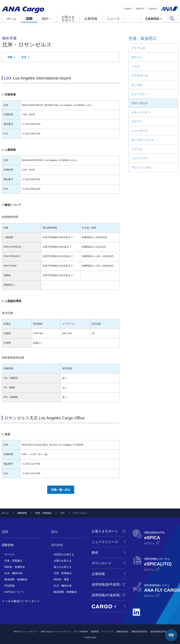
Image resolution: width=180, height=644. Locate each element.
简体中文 (140, 9)
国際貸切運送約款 (139, 632)
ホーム (12, 19)
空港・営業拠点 (43, 513)
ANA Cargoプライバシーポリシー (56, 632)
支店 (24, 57)
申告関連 (10, 586)
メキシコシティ (141, 112)
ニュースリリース (105, 542)
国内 (45, 19)
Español (153, 9)
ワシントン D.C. (142, 167)
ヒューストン (140, 94)
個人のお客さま (63, 567)
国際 (29, 19)
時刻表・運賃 (61, 579)
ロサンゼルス (140, 103)
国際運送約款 (123, 632)
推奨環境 (95, 632)
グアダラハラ (140, 76)
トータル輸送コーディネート (21, 601)
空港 (10, 57)
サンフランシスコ (143, 140)
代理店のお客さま (64, 554)
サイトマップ (108, 632)
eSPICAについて (14, 592)
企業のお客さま (63, 561)
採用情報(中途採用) (106, 595)
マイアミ (137, 121)
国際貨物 (22, 513)
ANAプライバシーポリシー (26, 632)
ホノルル (137, 85)
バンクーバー (140, 158)
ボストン (137, 57)
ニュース (113, 19)
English (128, 9)
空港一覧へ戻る (61, 490)
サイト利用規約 (81, 632)
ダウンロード (102, 563)
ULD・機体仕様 (13, 573)
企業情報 (91, 19)
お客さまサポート (68, 19)
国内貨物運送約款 (158, 632)
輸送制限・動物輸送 (16, 579)
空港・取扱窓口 (143, 38)
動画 (95, 553)
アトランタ (138, 48)
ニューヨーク (140, 131)
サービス (10, 554)
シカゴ (136, 66)
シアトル (137, 149)
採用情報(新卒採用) (106, 585)
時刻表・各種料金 (15, 567)
